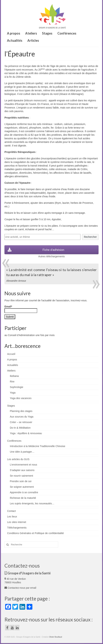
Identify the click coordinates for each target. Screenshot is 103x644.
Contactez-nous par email (20, 588)
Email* (21, 309)
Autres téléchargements (51, 256)
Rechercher (90, 237)
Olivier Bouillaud (55, 637)
